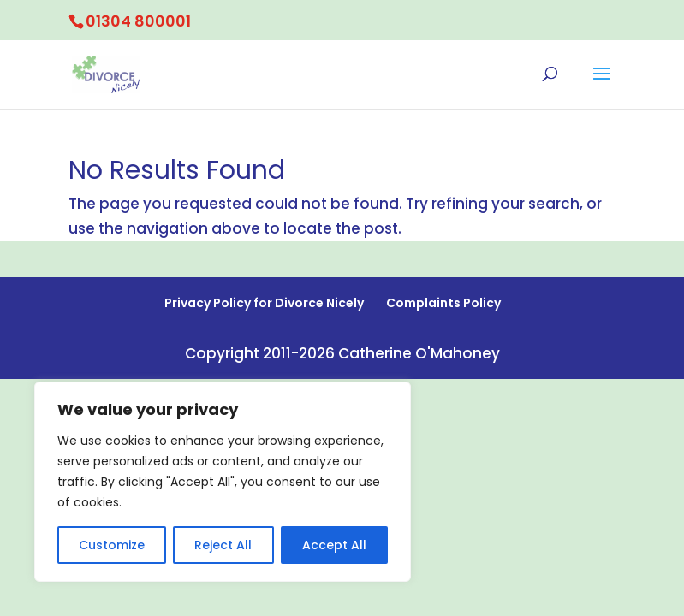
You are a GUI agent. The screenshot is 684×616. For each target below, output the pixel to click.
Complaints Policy (443, 303)
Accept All (334, 545)
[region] (223, 482)
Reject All (223, 545)
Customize (112, 545)
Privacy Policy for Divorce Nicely (264, 303)
